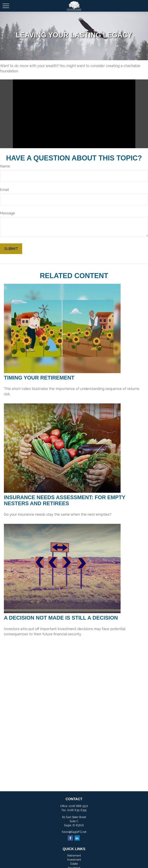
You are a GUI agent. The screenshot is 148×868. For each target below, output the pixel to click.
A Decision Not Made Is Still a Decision (61, 618)
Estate (74, 864)
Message (7, 213)
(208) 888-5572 (78, 806)
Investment (74, 860)
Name (5, 166)
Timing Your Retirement (39, 378)
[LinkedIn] (77, 838)
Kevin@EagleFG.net (74, 832)
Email (4, 190)
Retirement (74, 856)
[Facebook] (70, 838)
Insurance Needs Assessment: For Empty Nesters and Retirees (65, 500)
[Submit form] (11, 249)
